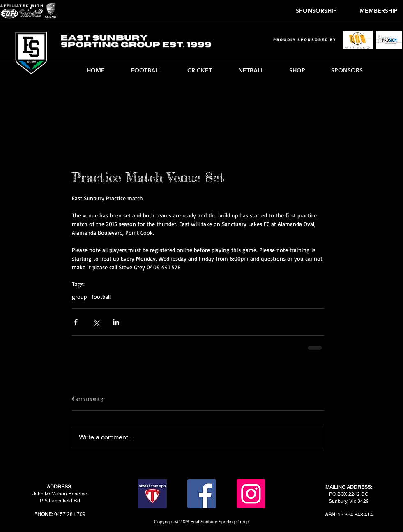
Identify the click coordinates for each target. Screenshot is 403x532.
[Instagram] (251, 494)
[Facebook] (202, 494)
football (101, 297)
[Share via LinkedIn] (116, 322)
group (79, 297)
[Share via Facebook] (76, 322)
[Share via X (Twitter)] (96, 322)
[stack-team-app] (152, 494)
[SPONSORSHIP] (317, 11)
